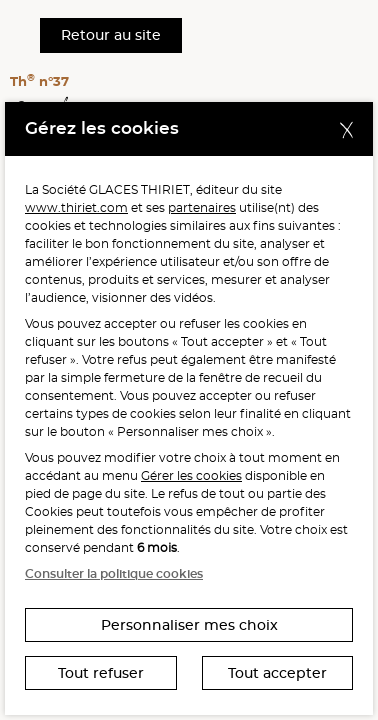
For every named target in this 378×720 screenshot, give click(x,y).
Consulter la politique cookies (114, 573)
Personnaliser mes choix (189, 625)
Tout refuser (101, 673)
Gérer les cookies (191, 475)
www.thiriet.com (76, 207)
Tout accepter (277, 673)
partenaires (202, 207)
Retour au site (111, 35)
